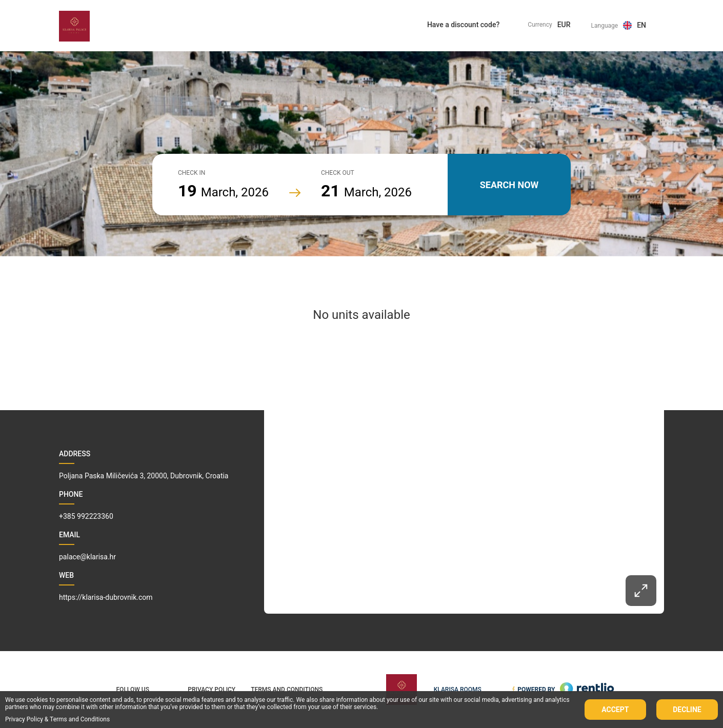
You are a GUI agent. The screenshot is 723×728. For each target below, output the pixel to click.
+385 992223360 (86, 516)
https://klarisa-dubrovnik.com (106, 597)
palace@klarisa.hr (87, 557)
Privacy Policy (24, 719)
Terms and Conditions (80, 719)
